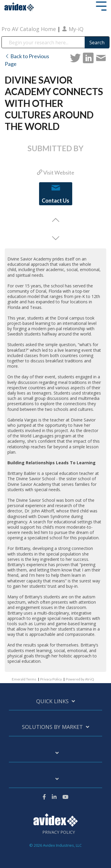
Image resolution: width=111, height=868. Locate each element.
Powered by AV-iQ (80, 679)
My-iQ (73, 29)
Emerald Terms (24, 679)
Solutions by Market (52, 727)
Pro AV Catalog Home (29, 29)
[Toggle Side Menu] (101, 5)
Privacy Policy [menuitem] (59, 832)
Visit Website (56, 172)
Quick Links (52, 701)
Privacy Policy (51, 679)
